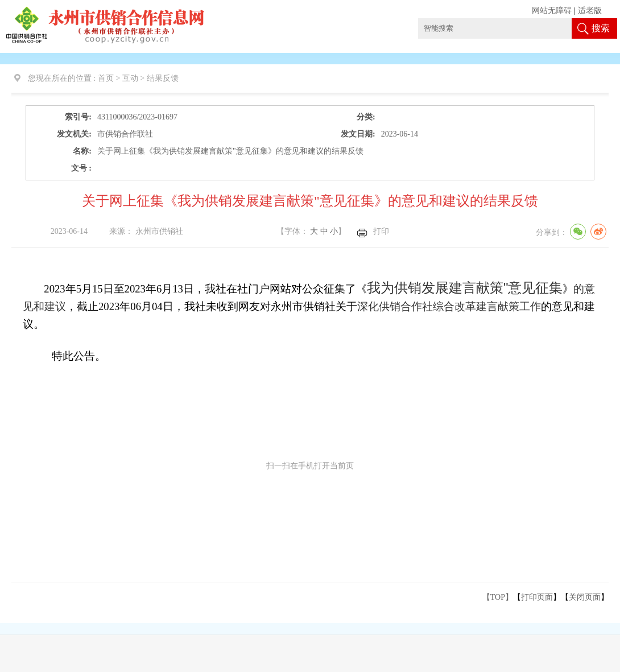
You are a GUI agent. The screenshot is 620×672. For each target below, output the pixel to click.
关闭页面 (585, 597)
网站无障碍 (552, 11)
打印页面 (537, 597)
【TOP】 (498, 597)
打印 (381, 231)
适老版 (590, 11)
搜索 (601, 28)
